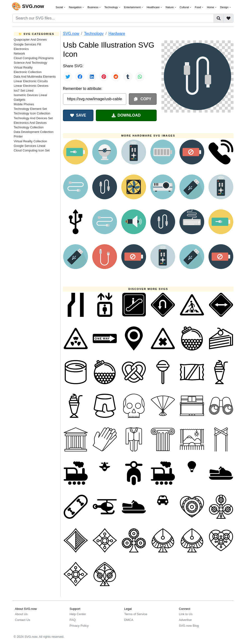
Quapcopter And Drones (30, 40)
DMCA (129, 620)
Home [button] (211, 7)
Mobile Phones (24, 104)
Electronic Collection (28, 72)
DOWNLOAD (126, 115)
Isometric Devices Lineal (30, 95)
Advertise (185, 620)
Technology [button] (111, 7)
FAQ (73, 620)
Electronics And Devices (30, 123)
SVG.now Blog (189, 626)
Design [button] (225, 7)
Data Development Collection (34, 132)
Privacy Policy (79, 626)
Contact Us (22, 620)
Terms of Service (136, 614)
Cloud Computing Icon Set (32, 150)
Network (19, 53)
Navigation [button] (76, 7)
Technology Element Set (30, 109)
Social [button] (60, 7)
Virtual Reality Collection (30, 141)
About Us (21, 614)
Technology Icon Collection (32, 113)
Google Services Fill (27, 44)
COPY (143, 99)
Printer (18, 136)
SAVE (78, 115)
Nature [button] (170, 7)
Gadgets (19, 100)
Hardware (117, 34)
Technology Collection (29, 127)
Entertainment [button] (133, 7)
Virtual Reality (23, 67)
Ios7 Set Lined (24, 91)
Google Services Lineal (30, 146)
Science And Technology (30, 63)
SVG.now (71, 34)
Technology (94, 34)
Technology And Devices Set (33, 118)
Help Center (78, 614)
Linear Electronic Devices (31, 86)
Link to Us (186, 614)
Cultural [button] (185, 7)
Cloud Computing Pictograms (34, 58)
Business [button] (93, 7)
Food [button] (198, 7)
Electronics (21, 49)
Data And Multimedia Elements (35, 77)
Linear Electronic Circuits (31, 81)
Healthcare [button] (153, 7)
